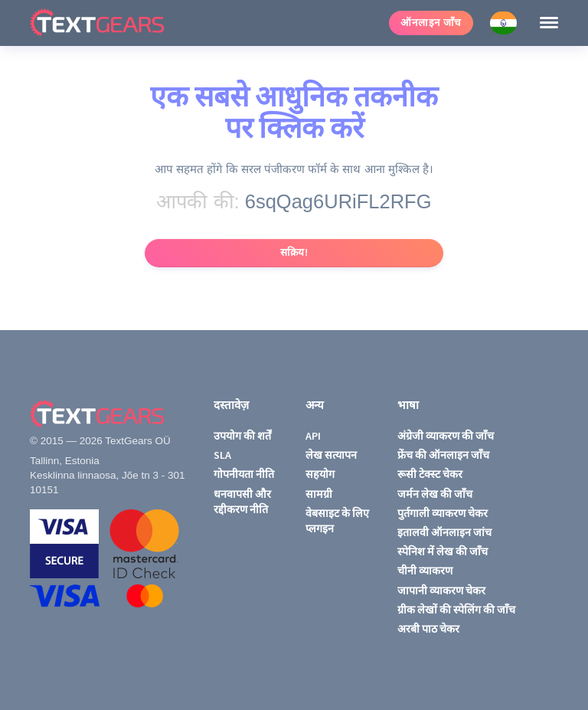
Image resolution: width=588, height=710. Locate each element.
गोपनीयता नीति (244, 474)
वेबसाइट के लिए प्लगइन (337, 521)
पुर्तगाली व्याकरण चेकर (443, 513)
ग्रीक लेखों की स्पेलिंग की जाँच (456, 610)
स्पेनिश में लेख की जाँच (443, 551)
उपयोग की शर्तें (242, 436)
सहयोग (320, 474)
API (313, 436)
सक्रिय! (294, 252)
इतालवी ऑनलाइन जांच (444, 532)
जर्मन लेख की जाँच (435, 494)
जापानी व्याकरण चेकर (441, 591)
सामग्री (319, 494)
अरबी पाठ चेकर (428, 629)
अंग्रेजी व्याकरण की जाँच (446, 436)
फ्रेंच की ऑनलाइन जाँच (443, 455)
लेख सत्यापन (331, 455)
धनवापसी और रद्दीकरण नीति (242, 502)
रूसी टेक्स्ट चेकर (430, 474)
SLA (222, 455)
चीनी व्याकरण (425, 571)
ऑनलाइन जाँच (431, 23)
